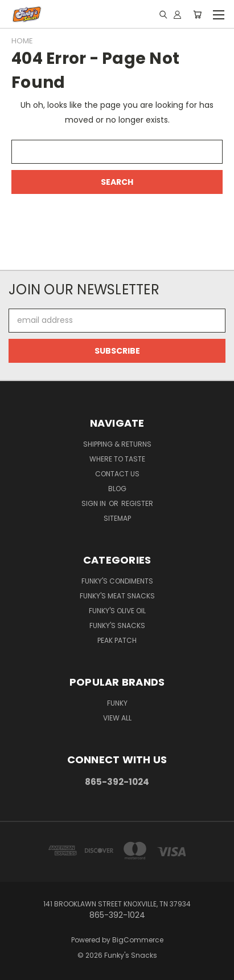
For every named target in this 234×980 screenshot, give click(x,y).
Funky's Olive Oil (117, 611)
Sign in (95, 503)
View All (117, 718)
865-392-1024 (117, 782)
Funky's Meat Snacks (117, 596)
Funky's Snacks (117, 625)
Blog (117, 489)
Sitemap (117, 518)
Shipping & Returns (117, 444)
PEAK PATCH (117, 640)
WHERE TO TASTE (117, 459)
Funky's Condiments (117, 581)
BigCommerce (138, 940)
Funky (117, 703)
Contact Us (117, 474)
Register (137, 503)
